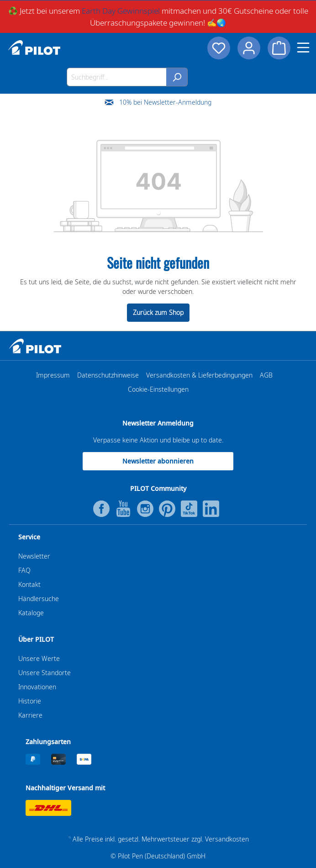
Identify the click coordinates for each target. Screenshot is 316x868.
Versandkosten (227, 839)
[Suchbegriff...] (117, 77)
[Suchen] (177, 77)
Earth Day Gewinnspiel (121, 11)
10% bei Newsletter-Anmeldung (165, 102)
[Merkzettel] (219, 48)
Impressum (53, 375)
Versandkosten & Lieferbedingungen (199, 375)
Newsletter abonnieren (158, 461)
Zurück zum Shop (158, 312)
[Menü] (303, 48)
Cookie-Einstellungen (158, 389)
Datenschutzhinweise (108, 375)
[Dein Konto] (249, 48)
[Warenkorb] (279, 48)
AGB (266, 375)
